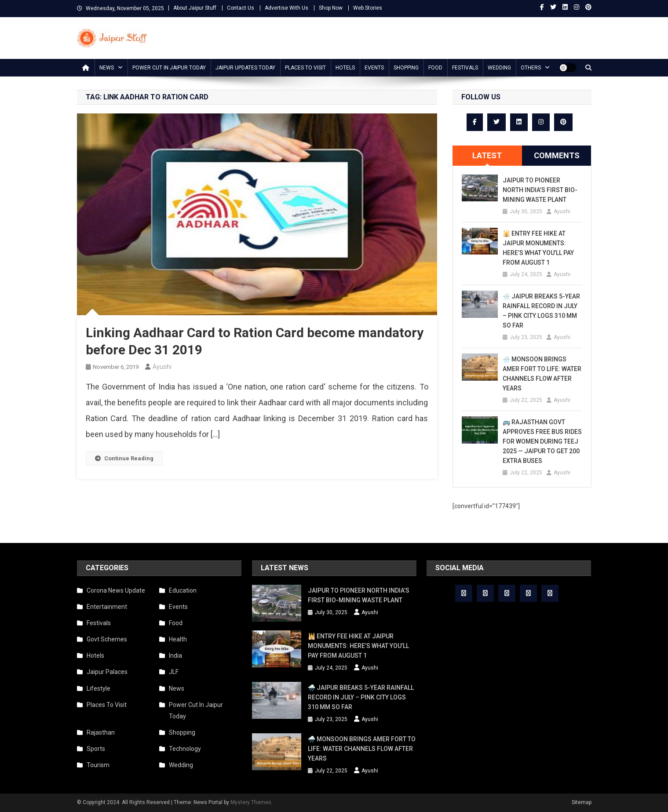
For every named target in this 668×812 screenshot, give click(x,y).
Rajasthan (101, 732)
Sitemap (582, 802)
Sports (96, 749)
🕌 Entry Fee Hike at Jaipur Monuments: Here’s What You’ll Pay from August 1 (538, 248)
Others (531, 68)
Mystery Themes (251, 802)
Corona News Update (116, 590)
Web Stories (368, 8)
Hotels (345, 68)
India (175, 655)
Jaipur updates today (245, 68)
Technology (185, 749)
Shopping (406, 68)
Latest (487, 155)
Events (374, 68)
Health (178, 639)
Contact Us (241, 8)
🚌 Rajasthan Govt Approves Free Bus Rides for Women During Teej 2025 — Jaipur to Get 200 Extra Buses (542, 441)
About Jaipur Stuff (195, 8)
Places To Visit (305, 68)
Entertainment (107, 607)
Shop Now (331, 8)
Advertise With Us (287, 8)
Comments (557, 155)
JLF (174, 672)
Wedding (499, 68)
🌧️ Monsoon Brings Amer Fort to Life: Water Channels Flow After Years (542, 374)
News (107, 68)
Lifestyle (99, 688)
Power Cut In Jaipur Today (169, 68)
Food (435, 68)
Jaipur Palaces (107, 672)
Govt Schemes (107, 639)
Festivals (465, 68)
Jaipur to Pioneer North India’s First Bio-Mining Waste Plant (540, 190)
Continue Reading (124, 458)
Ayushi (162, 367)
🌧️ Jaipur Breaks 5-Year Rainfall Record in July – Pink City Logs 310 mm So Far (541, 311)
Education (183, 590)
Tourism (98, 765)
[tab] (487, 156)
